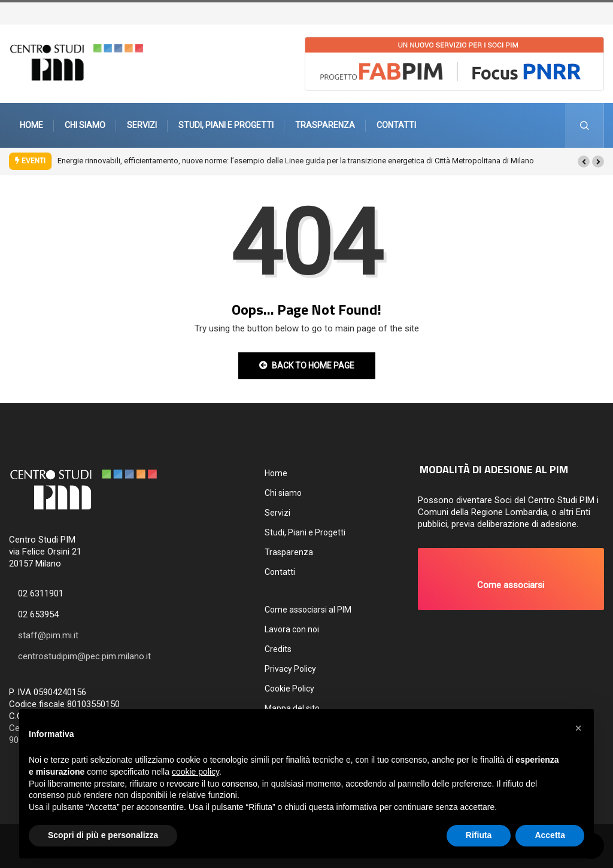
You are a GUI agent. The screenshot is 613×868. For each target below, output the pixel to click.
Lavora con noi (292, 629)
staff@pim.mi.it (48, 635)
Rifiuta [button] (479, 835)
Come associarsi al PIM (308, 610)
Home (31, 125)
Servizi (142, 125)
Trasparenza (325, 125)
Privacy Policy (290, 669)
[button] (584, 162)
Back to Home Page (307, 366)
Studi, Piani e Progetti (226, 125)
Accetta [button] (550, 835)
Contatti (396, 125)
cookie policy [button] (195, 772)
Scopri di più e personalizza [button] (103, 835)
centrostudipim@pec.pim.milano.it (84, 656)
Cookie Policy (289, 689)
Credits (278, 649)
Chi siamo (85, 125)
